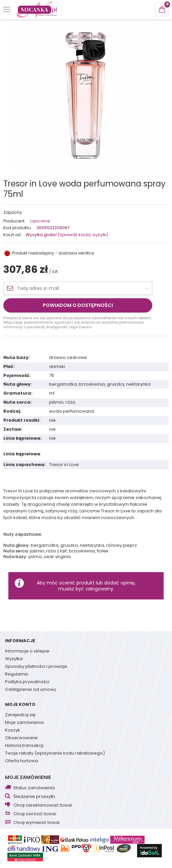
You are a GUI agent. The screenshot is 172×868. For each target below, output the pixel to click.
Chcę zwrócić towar (35, 814)
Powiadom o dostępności (78, 305)
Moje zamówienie (28, 777)
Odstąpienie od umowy (31, 690)
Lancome (40, 221)
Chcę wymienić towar (37, 823)
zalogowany (99, 589)
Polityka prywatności (27, 682)
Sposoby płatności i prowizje (36, 667)
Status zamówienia (34, 788)
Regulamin (17, 675)
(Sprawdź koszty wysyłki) (82, 235)
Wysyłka (14, 659)
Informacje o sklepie (27, 652)
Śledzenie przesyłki (34, 797)
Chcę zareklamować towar (43, 805)
